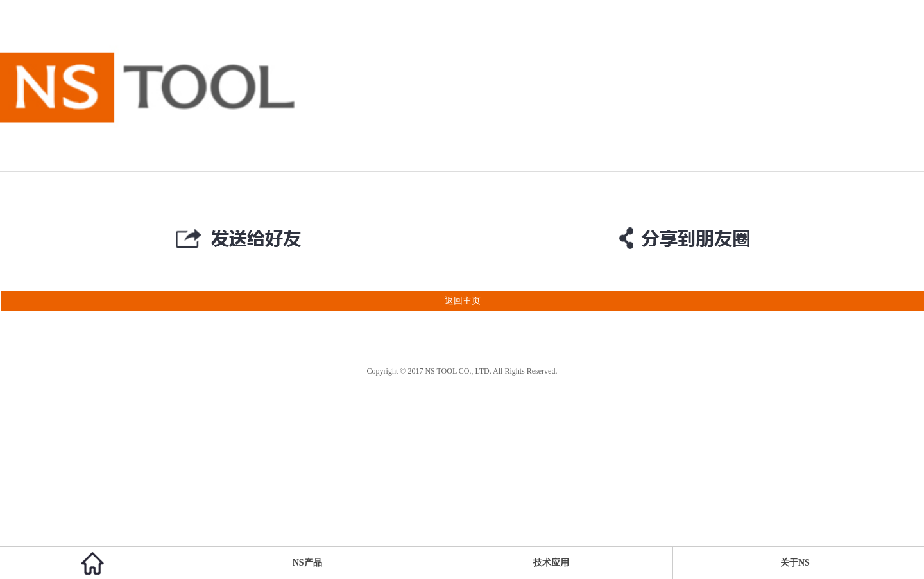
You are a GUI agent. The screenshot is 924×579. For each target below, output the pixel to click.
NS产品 (307, 563)
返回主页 (240, 301)
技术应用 (551, 563)
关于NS (795, 563)
